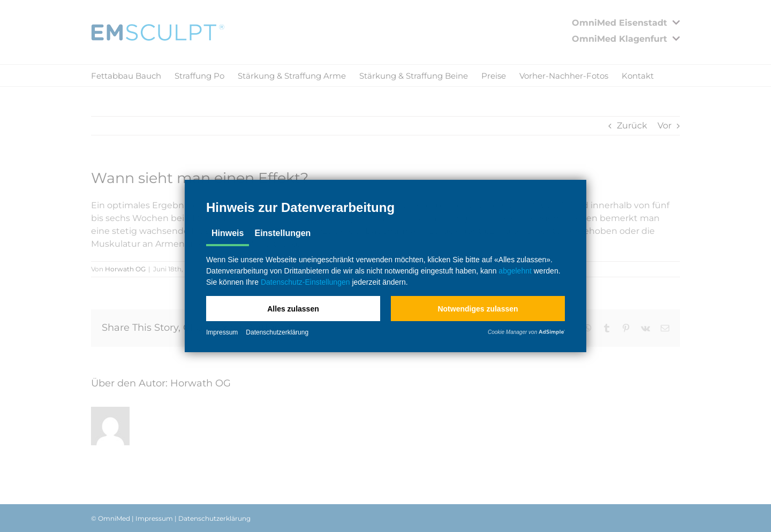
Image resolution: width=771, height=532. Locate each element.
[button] (293, 309)
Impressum (222, 332)
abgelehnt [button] (515, 271)
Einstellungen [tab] (282, 233)
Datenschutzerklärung (277, 332)
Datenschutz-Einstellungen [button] (305, 282)
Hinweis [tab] (228, 233)
